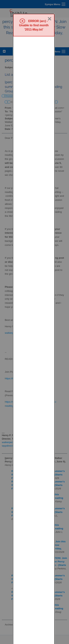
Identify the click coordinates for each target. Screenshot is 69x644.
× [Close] (49, 5)
